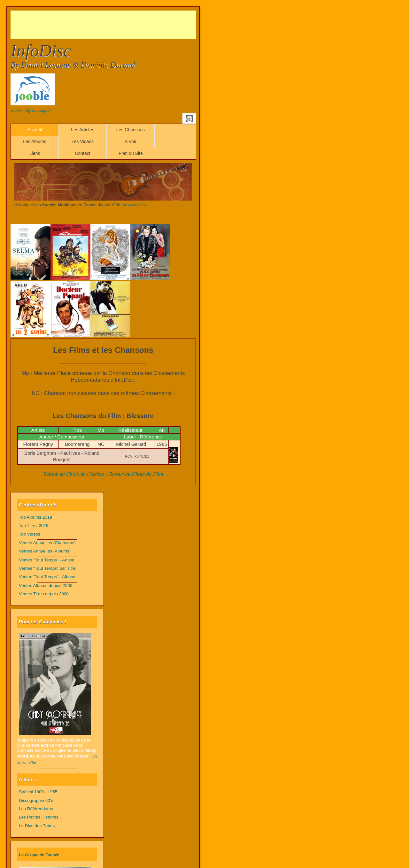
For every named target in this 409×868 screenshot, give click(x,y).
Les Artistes (82, 130)
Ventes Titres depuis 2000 (44, 594)
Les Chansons (131, 130)
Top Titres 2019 (34, 525)
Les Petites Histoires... (40, 817)
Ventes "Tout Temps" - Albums (48, 577)
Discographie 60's (36, 800)
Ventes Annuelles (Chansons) (47, 543)
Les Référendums (36, 809)
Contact (82, 153)
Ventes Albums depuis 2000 (46, 586)
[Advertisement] (127, 25)
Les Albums (35, 141)
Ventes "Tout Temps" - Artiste (47, 560)
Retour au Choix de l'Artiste (74, 474)
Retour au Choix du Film (136, 474)
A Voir (131, 141)
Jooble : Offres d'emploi (31, 110)
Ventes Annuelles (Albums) (45, 551)
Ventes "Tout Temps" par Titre (47, 568)
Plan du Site (131, 153)
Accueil (35, 130)
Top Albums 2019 (35, 517)
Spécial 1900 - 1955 (38, 792)
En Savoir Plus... (135, 205)
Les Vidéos (83, 141)
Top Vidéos (30, 534)
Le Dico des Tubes (37, 826)
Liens (35, 153)
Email (189, 118)
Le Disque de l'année (39, 854)
